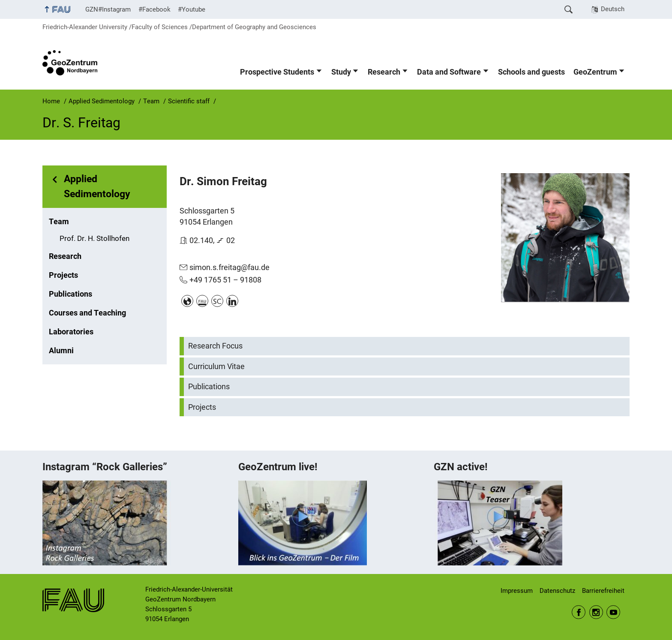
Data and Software (449, 72)
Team (59, 222)
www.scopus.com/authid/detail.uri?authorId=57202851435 (217, 301)
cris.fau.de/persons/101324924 (202, 301)
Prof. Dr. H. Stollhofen (94, 239)
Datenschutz (557, 591)
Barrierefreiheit (603, 591)
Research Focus (215, 346)
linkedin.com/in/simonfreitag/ (232, 301)
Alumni (61, 351)
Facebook (579, 612)
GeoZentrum (595, 72)
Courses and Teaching (87, 313)
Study (341, 72)
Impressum (517, 591)
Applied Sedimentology (97, 186)
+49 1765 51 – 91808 (225, 280)
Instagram (596, 612)
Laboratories (71, 332)
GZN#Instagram (108, 9)
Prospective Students (277, 72)
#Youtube (192, 9)
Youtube (613, 612)
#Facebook (154, 9)
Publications (70, 294)
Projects (63, 275)
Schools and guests (531, 72)
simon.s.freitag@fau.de (229, 267)
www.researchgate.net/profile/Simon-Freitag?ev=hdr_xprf (187, 301)
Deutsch (613, 9)
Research (384, 72)
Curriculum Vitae (216, 367)
